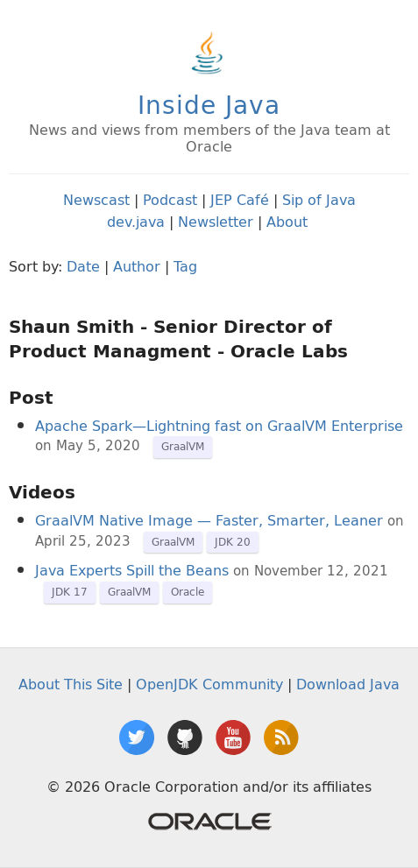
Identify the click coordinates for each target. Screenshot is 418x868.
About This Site (71, 684)
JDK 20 (233, 542)
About (287, 222)
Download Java (348, 684)
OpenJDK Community (209, 684)
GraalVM (183, 446)
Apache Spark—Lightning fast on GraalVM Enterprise (219, 426)
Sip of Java (319, 200)
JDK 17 (70, 592)
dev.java (136, 222)
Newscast (96, 200)
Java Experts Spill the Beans (132, 570)
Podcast (170, 200)
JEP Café (240, 200)
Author (137, 266)
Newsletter (216, 222)
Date (83, 266)
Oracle (188, 592)
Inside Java (209, 105)
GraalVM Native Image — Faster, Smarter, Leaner (209, 520)
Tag (185, 266)
